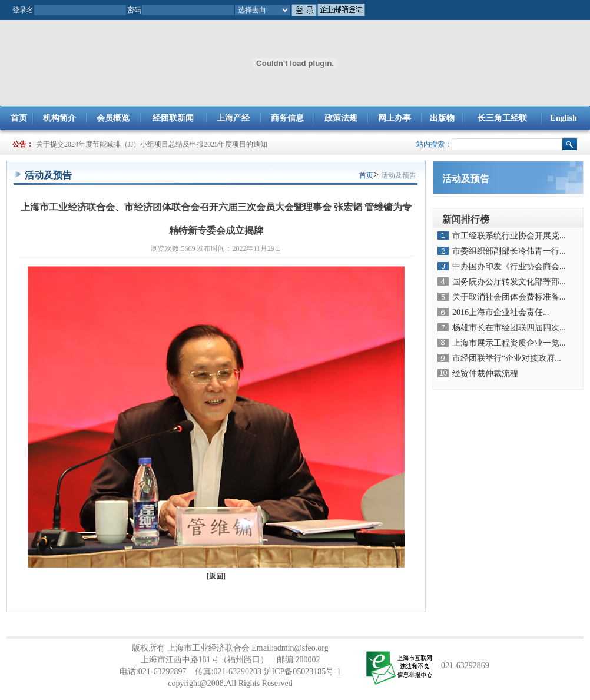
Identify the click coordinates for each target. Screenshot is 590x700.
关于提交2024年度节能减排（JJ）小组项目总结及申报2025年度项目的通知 (152, 144)
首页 (19, 118)
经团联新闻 (173, 118)
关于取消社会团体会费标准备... (509, 297)
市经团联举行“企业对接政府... (507, 358)
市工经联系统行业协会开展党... (509, 236)
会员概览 (113, 118)
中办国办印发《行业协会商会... (509, 266)
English (564, 118)
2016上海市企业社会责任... (501, 312)
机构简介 (59, 118)
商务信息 (287, 118)
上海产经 (233, 118)
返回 (216, 576)
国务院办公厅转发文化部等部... (509, 282)
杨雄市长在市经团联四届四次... (509, 328)
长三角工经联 (502, 118)
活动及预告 (399, 175)
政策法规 (341, 118)
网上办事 (395, 118)
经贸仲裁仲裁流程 (485, 374)
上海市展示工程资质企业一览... (509, 343)
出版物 (442, 118)
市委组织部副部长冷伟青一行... (509, 251)
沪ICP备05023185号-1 (302, 671)
